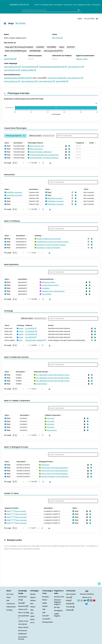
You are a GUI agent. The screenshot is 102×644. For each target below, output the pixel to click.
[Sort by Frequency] (85, 143)
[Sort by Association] (24, 143)
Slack (69, 597)
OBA (32, 610)
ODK (44, 613)
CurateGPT (46, 619)
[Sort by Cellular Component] (62, 415)
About (37, 5)
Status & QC (23, 609)
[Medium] (85, 600)
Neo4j (21, 603)
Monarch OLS (59, 597)
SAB (8, 600)
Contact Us (11, 604)
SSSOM (45, 606)
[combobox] (51, 10)
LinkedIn (70, 604)
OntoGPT (46, 616)
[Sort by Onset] (95, 143)
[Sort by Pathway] (43, 235)
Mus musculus (57, 38)
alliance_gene (82, 59)
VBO (32, 613)
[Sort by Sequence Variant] (20, 508)
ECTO (32, 623)
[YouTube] (94, 600)
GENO (32, 616)
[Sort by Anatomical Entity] (55, 279)
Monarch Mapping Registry (57, 602)
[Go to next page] (39, 163)
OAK (44, 609)
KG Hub (57, 607)
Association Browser (23, 638)
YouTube (70, 607)
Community (96, 5)
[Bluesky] (86, 604)
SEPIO (32, 619)
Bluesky (70, 610)
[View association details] (69, 146)
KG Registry (58, 611)
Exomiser (46, 597)
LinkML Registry (57, 615)
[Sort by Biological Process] (54, 461)
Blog (69, 600)
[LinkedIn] (91, 600)
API (20, 600)
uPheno (33, 600)
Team (8, 597)
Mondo (33, 594)
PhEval (45, 600)
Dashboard (22, 634)
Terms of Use (23, 621)
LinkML (45, 603)
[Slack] (82, 600)
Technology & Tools (70, 5)
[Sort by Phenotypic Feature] (44, 143)
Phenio (33, 607)
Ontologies (58, 5)
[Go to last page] (43, 163)
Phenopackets (48, 622)
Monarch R (23, 606)
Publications (11, 607)
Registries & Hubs (84, 5)
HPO (32, 604)
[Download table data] (50, 163)
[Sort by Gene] (10, 143)
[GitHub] (88, 600)
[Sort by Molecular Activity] (49, 372)
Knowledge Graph (47, 5)
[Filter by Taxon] (42, 136)
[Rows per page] (15, 163)
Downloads (22, 597)
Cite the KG (23, 624)
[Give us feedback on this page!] (99, 584)
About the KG (23, 627)
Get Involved (71, 594)
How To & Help (24, 613)
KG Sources (23, 631)
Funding (9, 610)
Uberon (33, 597)
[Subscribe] (79, 600)
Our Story (10, 594)
